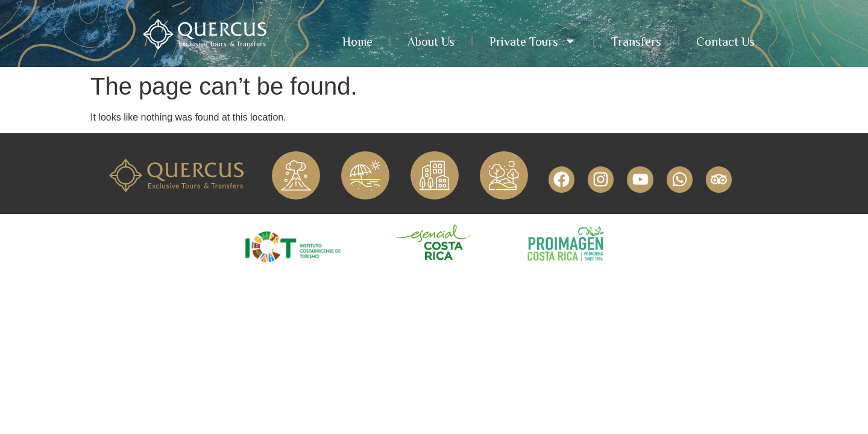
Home (357, 41)
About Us (431, 41)
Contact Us (725, 41)
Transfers (636, 41)
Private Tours (533, 41)
